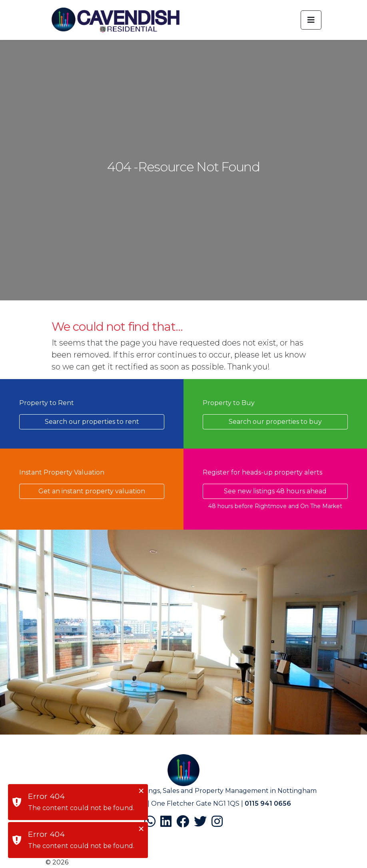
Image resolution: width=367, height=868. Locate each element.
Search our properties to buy (275, 422)
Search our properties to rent (92, 422)
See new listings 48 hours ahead (275, 491)
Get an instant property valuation (92, 491)
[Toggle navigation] (311, 20)
